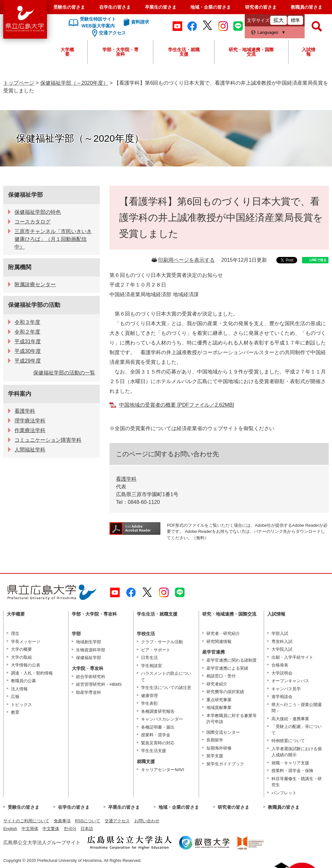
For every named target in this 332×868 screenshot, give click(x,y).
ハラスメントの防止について (166, 677)
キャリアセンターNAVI (162, 770)
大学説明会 (282, 673)
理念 (15, 633)
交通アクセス (117, 821)
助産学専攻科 (89, 692)
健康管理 (149, 696)
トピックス (21, 705)
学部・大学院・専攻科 (120, 52)
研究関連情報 (219, 642)
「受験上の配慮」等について (297, 730)
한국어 (70, 829)
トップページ (19, 83)
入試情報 (308, 52)
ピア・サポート (156, 650)
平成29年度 (28, 361)
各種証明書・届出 (158, 727)
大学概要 (67, 52)
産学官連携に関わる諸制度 (232, 660)
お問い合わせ (147, 821)
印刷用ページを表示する (186, 260)
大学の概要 (21, 649)
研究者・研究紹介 (223, 633)
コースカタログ (33, 222)
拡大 (279, 20)
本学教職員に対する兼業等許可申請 (232, 719)
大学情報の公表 (26, 665)
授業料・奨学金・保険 (292, 771)
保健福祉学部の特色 (38, 212)
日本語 (87, 829)
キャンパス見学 (286, 689)
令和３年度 (27, 322)
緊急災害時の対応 (158, 743)
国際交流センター (223, 732)
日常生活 (149, 658)
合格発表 (280, 665)
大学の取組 (21, 657)
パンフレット (284, 793)
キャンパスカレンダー (162, 719)
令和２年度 (27, 332)
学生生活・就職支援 (184, 52)
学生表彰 (149, 703)
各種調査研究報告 (158, 711)
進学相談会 (282, 697)
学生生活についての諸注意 (166, 688)
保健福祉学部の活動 (34, 305)
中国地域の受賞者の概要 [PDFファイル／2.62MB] (176, 405)
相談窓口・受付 (221, 676)
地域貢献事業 (219, 708)
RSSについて (88, 821)
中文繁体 (51, 829)
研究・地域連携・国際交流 (251, 52)
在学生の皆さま (115, 7)
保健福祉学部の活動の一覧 (64, 373)
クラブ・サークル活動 (162, 642)
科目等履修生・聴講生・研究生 (297, 782)
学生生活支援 (154, 751)
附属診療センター (35, 284)
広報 (15, 697)
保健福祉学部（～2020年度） (74, 83)
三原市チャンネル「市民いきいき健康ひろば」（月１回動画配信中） (53, 239)
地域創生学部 (89, 642)
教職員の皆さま (307, 7)
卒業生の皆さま (161, 7)
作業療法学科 (30, 430)
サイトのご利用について (26, 821)
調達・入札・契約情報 (32, 673)
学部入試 (280, 633)
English (10, 829)
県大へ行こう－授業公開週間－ (297, 708)
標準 (295, 20)
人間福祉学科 (30, 450)
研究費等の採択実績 (225, 692)
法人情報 (19, 689)
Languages (268, 32)
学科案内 (20, 394)
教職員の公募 (24, 681)
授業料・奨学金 (156, 735)
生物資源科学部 (91, 650)
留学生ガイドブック (225, 764)
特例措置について (288, 741)
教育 (15, 712)
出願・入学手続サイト (292, 657)
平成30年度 (28, 351)
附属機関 (20, 267)
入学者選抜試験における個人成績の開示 (297, 752)
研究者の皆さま (261, 7)
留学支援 (215, 756)
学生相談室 (152, 666)
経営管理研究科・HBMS (99, 684)
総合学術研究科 (91, 677)
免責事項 (62, 821)
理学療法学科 (30, 421)
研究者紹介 (217, 684)
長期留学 (215, 740)
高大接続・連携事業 (290, 719)
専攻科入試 (282, 642)
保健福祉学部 (25, 195)
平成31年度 (28, 341)
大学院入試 (282, 649)
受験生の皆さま (69, 7)
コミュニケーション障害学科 (48, 440)
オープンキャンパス (290, 681)
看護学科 (126, 479)
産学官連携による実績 (227, 668)
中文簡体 (30, 829)
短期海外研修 (219, 748)
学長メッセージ (26, 642)
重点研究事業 (219, 700)
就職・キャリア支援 (290, 763)
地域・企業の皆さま (211, 7)
